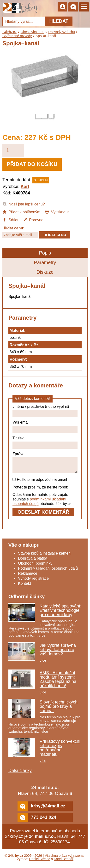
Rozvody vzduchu (62, 32)
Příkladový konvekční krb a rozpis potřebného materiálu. (60, 751)
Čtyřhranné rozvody (17, 36)
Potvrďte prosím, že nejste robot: (40, 490)
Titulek (18, 438)
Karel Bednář (64, 862)
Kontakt (24, 586)
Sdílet (10, 220)
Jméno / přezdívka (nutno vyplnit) (41, 406)
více (42, 638)
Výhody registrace (33, 581)
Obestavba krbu (33, 32)
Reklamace (28, 576)
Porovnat (34, 220)
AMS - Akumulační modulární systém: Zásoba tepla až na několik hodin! (58, 682)
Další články (20, 773)
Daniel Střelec (39, 862)
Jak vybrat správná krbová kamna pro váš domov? (58, 652)
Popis (45, 253)
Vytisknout (57, 212)
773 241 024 (37, 820)
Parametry (45, 262)
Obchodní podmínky (35, 566)
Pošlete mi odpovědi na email (40, 482)
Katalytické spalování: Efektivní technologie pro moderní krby (60, 613)
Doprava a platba (33, 561)
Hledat (59, 21)
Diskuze (45, 272)
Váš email (21, 422)
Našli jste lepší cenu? (24, 204)
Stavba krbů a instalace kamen (44, 556)
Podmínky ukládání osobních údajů (48, 571)
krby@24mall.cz (41, 809)
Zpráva (18, 454)
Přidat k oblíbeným (21, 212)
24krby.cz (9, 32)
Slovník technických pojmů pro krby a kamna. (59, 709)
